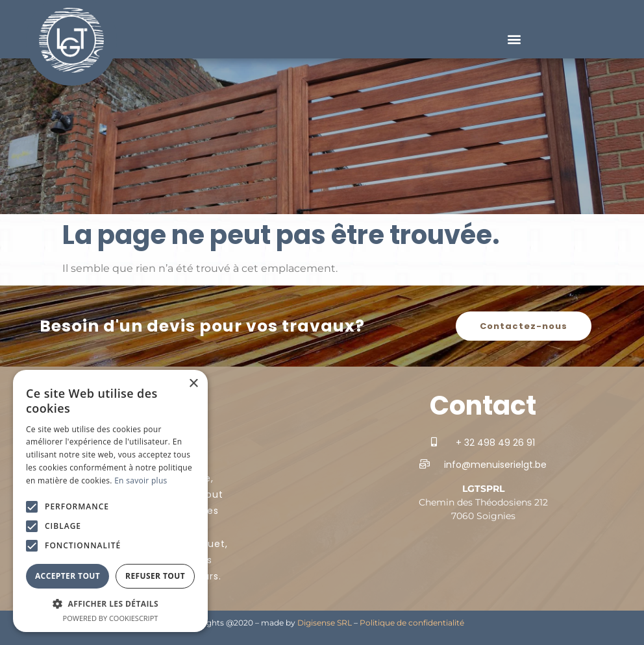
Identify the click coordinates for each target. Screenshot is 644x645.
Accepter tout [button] (68, 576)
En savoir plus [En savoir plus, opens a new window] (141, 481)
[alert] (110, 501)
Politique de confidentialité (412, 623)
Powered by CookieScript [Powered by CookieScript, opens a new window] (111, 618)
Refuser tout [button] (155, 576)
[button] (514, 39)
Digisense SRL (325, 623)
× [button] (193, 384)
